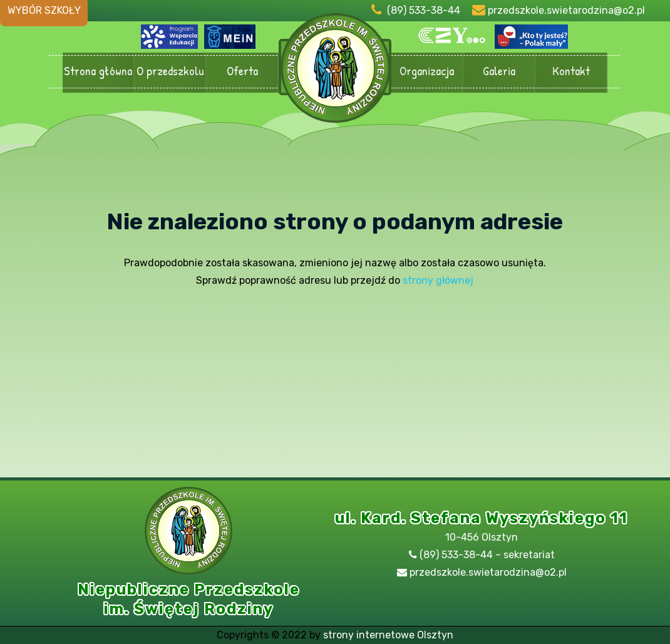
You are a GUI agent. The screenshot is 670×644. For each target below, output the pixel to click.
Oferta (242, 72)
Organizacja (427, 72)
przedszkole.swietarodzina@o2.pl (566, 10)
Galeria (499, 72)
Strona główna (98, 72)
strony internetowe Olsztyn (388, 635)
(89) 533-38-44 (424, 10)
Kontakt (571, 72)
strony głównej (438, 280)
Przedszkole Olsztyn (335, 73)
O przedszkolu (170, 72)
